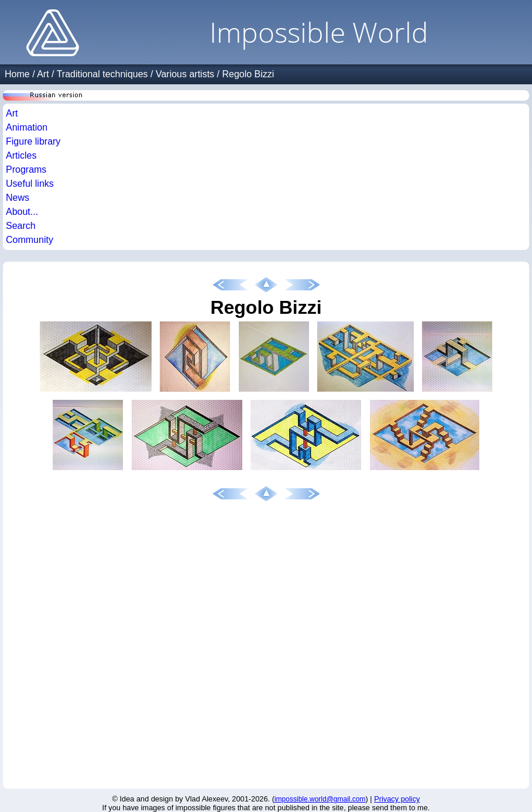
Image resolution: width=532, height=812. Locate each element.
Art (43, 74)
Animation (27, 127)
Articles (21, 155)
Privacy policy (397, 799)
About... (22, 212)
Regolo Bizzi (248, 74)
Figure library (33, 141)
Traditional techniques (102, 74)
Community (30, 240)
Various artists (185, 74)
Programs (26, 169)
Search (21, 226)
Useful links (30, 184)
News (18, 198)
